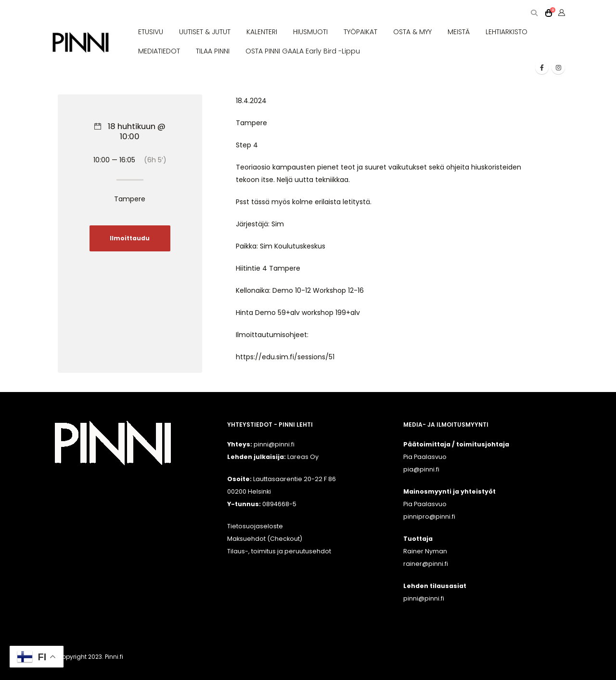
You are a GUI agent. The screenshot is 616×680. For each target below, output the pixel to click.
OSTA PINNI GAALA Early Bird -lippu (303, 51)
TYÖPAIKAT (360, 32)
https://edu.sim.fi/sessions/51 (285, 357)
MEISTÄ (459, 32)
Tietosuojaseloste (255, 526)
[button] (534, 13)
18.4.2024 (251, 101)
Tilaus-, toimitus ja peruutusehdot (279, 551)
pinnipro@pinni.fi (429, 517)
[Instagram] (558, 67)
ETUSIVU (151, 32)
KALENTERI (262, 32)
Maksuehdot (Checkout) (265, 539)
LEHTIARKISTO (507, 32)
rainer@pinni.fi (426, 564)
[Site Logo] (81, 43)
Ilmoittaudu (130, 238)
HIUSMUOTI (310, 32)
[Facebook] (542, 67)
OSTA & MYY (412, 32)
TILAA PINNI (213, 51)
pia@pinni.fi (421, 469)
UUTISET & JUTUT (205, 32)
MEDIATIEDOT (159, 51)
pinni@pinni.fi (424, 598)
